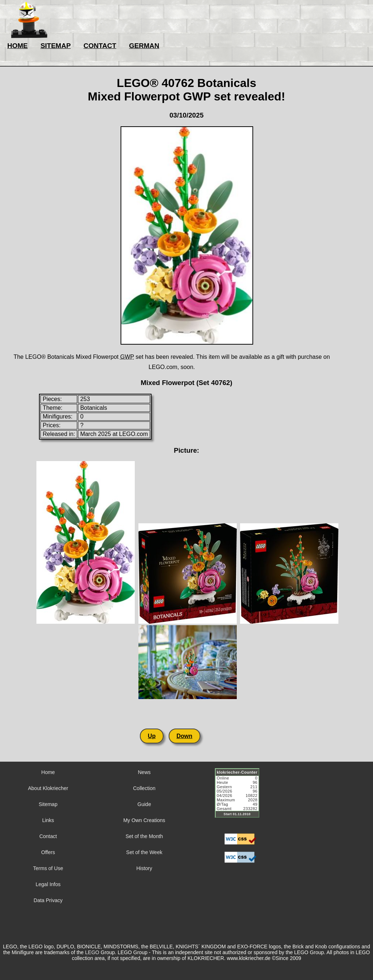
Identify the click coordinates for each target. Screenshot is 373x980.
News (144, 772)
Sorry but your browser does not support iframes (240, 797)
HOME (17, 46)
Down (185, 736)
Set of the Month (144, 836)
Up (152, 736)
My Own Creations (144, 820)
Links (48, 820)
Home (48, 772)
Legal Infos (48, 884)
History (144, 868)
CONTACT (100, 46)
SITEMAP (56, 46)
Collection (144, 788)
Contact (48, 836)
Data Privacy (48, 900)
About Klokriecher (48, 788)
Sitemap (48, 804)
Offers (48, 852)
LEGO (92, 952)
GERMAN (144, 46)
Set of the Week (144, 852)
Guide (144, 804)
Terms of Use (48, 868)
